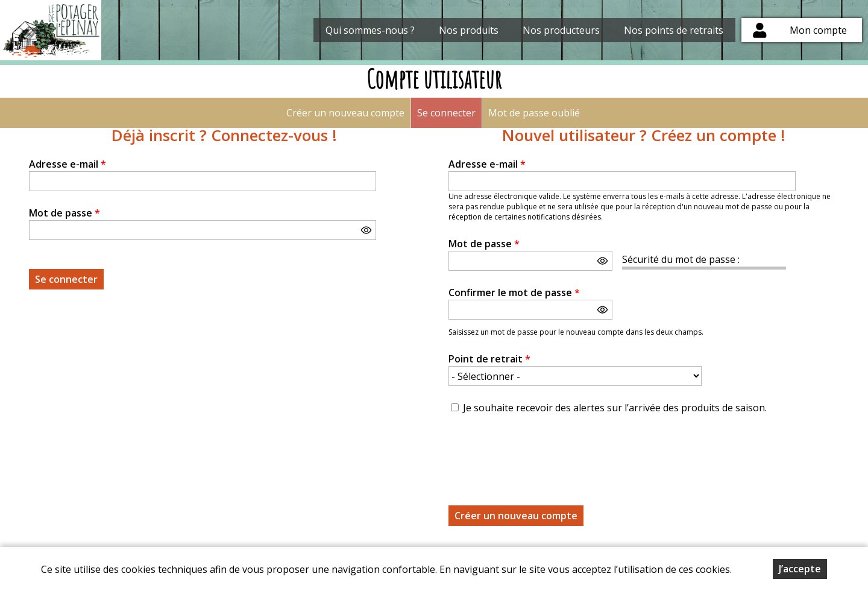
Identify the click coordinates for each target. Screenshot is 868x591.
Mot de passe (64, 213)
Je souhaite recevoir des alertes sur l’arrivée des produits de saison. (615, 408)
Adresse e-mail (68, 164)
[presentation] (540, 453)
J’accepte (800, 569)
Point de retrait (489, 359)
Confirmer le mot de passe (514, 292)
